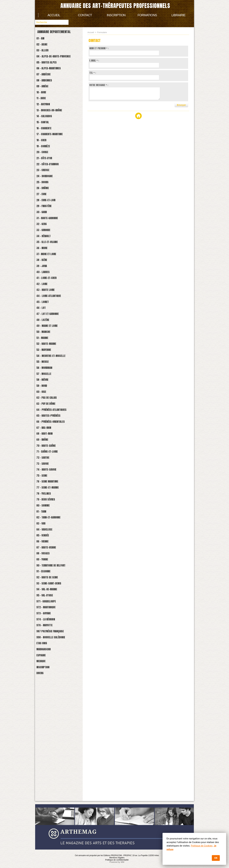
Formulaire (101, 32)
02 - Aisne (44, 46)
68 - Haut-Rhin (47, 511)
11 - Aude (43, 110)
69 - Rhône (44, 518)
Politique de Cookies (201, 846)
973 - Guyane (46, 726)
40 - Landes (45, 318)
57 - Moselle (46, 440)
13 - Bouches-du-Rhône (52, 125)
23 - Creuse (45, 196)
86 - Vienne (45, 640)
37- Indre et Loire (49, 297)
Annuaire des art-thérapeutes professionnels (115, 6)
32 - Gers (44, 261)
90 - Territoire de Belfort (55, 669)
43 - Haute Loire (48, 339)
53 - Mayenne (46, 411)
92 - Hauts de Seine (50, 683)
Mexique (43, 783)
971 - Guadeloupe (49, 712)
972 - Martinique (49, 719)
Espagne (43, 776)
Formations (147, 15)
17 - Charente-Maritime (53, 153)
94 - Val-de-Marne (50, 697)
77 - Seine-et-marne (51, 576)
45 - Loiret (45, 354)
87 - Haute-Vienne (49, 647)
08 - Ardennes (47, 89)
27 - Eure (43, 225)
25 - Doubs (44, 211)
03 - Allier (45, 53)
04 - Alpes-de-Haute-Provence (58, 60)
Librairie (178, 15)
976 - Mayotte (47, 740)
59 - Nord (44, 454)
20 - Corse (44, 175)
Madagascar (46, 769)
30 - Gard (44, 246)
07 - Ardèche (46, 82)
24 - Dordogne (47, 203)
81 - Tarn (43, 604)
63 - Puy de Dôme (49, 475)
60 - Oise (43, 461)
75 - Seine (44, 561)
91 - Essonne (46, 676)
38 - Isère (44, 304)
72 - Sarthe (45, 540)
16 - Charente (46, 146)
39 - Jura (44, 311)
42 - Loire (44, 332)
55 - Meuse (45, 425)
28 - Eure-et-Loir (49, 232)
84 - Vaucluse (47, 626)
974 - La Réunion (48, 733)
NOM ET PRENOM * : (99, 48)
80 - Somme (45, 597)
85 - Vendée (45, 633)
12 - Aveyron (45, 118)
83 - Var (43, 619)
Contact (85, 15)
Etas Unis (44, 762)
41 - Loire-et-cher (49, 325)
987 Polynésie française (54, 747)
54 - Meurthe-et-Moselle (55, 418)
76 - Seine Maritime (51, 568)
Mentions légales (117, 858)
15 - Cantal (45, 139)
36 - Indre (44, 289)
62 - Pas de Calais (49, 468)
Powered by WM (117, 862)
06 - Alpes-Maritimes (52, 75)
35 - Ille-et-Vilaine (50, 282)
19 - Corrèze (45, 168)
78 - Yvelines (46, 583)
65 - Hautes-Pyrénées (52, 490)
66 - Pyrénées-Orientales (54, 497)
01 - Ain (42, 39)
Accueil (54, 15)
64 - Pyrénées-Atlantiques (55, 483)
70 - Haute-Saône (49, 526)
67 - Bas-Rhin (46, 504)
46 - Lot (43, 361)
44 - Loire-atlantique (52, 347)
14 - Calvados (46, 132)
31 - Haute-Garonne (50, 254)
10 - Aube (43, 103)
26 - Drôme (45, 218)
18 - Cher (43, 161)
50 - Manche (46, 390)
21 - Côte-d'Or (47, 182)
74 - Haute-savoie (49, 554)
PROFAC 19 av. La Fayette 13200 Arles (141, 855)
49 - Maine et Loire (50, 382)
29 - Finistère (47, 239)
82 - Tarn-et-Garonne (52, 611)
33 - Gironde (46, 268)
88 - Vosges (45, 654)
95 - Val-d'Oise (47, 704)
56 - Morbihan (47, 432)
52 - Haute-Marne (49, 404)
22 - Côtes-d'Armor (50, 189)
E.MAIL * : (94, 61)
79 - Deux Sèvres (49, 590)
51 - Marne (44, 397)
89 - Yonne (44, 661)
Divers (42, 797)
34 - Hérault (46, 275)
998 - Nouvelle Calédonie (54, 755)
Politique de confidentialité (117, 860)
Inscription (116, 15)
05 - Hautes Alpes (49, 68)
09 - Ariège (45, 96)
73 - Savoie (45, 547)
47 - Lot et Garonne (51, 368)
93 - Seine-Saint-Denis (52, 690)
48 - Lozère (45, 375)
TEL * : (93, 73)
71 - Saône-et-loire (50, 533)
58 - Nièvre (45, 447)
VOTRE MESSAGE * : (99, 85)
